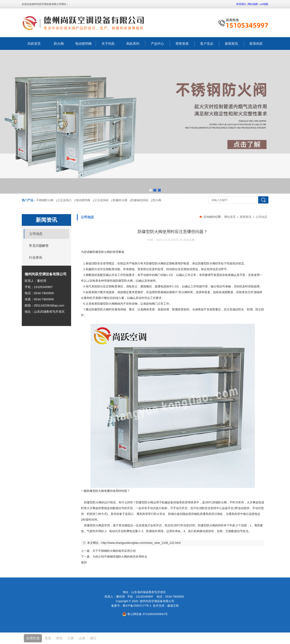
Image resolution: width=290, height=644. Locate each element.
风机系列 (133, 44)
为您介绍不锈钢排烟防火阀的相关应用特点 (120, 557)
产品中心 (157, 44)
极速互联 (173, 606)
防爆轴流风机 (140, 200)
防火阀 (59, 44)
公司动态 (261, 217)
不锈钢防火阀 (45, 200)
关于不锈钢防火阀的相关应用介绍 (114, 551)
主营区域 (33, 638)
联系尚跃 (256, 44)
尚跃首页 (34, 44)
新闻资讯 (231, 44)
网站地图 (253, 4)
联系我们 (241, 4)
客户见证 (207, 44)
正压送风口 (65, 200)
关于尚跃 (108, 44)
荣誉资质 (182, 44)
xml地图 (264, 4)
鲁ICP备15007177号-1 (137, 606)
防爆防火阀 (120, 200)
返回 (84, 562)
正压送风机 (102, 200)
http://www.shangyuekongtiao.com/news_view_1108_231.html (141, 543)
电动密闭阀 (83, 44)
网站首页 (230, 217)
